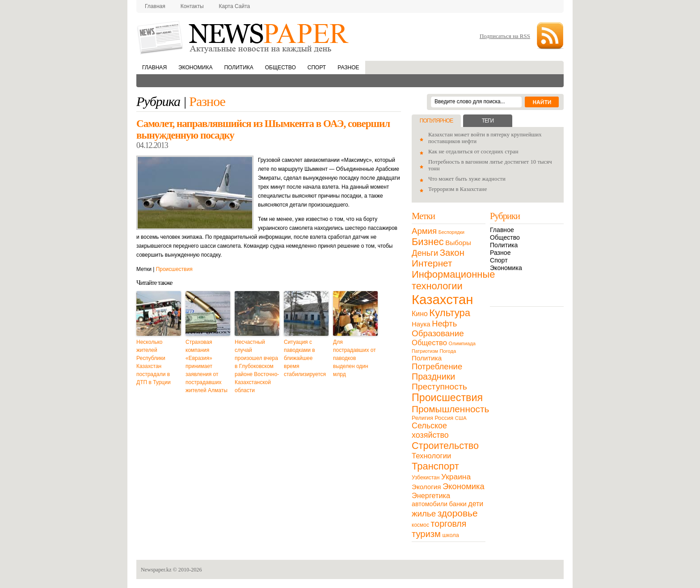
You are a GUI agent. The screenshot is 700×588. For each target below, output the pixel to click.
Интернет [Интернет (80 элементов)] (432, 263)
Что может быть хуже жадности (467, 179)
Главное (502, 230)
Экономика (195, 68)
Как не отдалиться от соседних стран (473, 152)
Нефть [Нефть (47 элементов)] (444, 324)
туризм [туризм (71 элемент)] (426, 534)
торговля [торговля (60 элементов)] (449, 524)
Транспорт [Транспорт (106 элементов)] (435, 466)
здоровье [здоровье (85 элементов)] (458, 513)
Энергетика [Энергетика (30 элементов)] (431, 495)
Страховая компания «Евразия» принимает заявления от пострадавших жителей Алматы (207, 366)
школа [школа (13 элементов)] (451, 535)
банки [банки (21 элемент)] (458, 504)
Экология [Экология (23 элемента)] (426, 487)
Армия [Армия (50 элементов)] (424, 231)
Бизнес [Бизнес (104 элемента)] (428, 242)
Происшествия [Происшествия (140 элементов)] (447, 398)
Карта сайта (235, 6)
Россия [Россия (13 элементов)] (444, 418)
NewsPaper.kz (244, 37)
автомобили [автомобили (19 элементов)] (430, 504)
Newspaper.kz (156, 570)
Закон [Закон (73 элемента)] (452, 253)
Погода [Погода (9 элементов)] (448, 351)
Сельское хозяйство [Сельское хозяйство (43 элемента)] (430, 430)
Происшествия (174, 269)
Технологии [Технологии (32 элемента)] (431, 456)
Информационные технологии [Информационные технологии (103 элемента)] (453, 280)
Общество (280, 68)
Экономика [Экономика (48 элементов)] (464, 486)
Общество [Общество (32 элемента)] (429, 343)
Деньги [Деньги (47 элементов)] (425, 253)
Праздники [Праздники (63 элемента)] (433, 376)
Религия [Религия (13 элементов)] (422, 418)
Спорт (317, 68)
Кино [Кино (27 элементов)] (420, 314)
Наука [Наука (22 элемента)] (421, 324)
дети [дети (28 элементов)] (476, 504)
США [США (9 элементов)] (461, 418)
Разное (348, 68)
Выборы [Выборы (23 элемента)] (458, 243)
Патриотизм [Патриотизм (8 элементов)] (425, 351)
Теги (488, 121)
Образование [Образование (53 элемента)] (438, 333)
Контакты (192, 6)
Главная (155, 6)
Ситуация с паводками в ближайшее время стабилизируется (305, 358)
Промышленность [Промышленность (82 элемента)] (450, 409)
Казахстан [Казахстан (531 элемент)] (442, 299)
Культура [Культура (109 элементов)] (450, 313)
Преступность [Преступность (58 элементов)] (439, 387)
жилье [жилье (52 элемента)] (424, 514)
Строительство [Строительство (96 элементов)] (445, 446)
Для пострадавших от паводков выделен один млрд (354, 358)
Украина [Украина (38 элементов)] (456, 477)
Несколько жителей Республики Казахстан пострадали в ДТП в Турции (154, 362)
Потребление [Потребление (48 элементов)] (437, 366)
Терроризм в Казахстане (458, 189)
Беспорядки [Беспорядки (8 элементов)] (451, 232)
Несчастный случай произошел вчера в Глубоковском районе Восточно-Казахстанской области (257, 366)
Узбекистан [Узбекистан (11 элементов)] (426, 478)
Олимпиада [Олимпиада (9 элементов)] (462, 343)
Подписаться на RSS (505, 36)
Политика (238, 68)
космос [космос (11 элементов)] (420, 525)
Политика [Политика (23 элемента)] (427, 358)
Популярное (436, 121)
